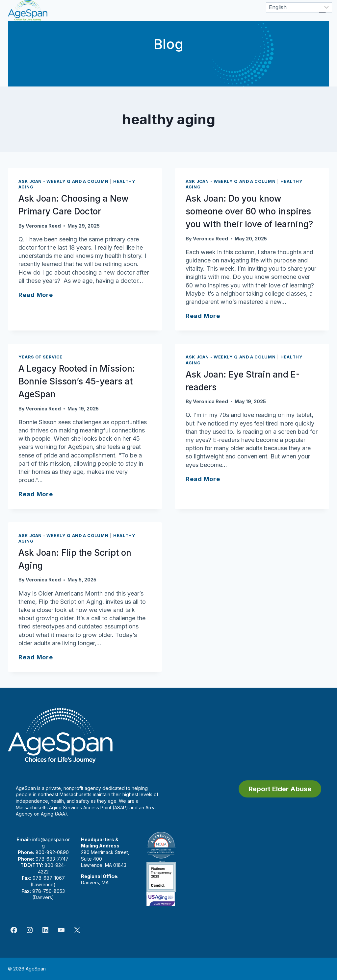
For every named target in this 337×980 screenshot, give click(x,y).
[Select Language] (299, 7)
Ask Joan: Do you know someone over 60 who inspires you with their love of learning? (249, 211)
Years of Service (40, 357)
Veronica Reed (43, 226)
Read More (36, 295)
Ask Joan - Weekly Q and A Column (63, 181)
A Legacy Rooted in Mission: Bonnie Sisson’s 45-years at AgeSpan (77, 381)
